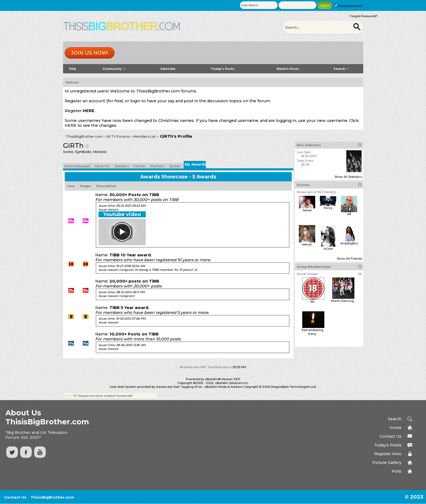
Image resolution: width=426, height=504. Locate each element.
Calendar (168, 69)
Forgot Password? (364, 16)
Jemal (307, 210)
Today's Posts (223, 69)
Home (395, 428)
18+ (312, 302)
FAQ (72, 69)
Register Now (388, 454)
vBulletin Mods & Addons (224, 387)
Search (341, 69)
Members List (145, 136)
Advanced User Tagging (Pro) (179, 387)
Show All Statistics (348, 177)
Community (114, 69)
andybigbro (349, 243)
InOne (328, 249)
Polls (397, 471)
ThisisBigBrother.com (52, 497)
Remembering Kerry (312, 332)
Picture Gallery (387, 463)
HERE (89, 111)
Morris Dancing (342, 301)
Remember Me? (348, 6)
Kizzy (328, 208)
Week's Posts (288, 69)
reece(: (307, 244)
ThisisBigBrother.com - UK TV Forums (98, 136)
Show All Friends (349, 259)
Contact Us (391, 436)
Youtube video (122, 214)
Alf (349, 214)
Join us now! (90, 53)
